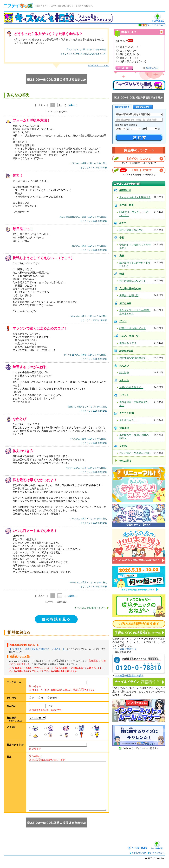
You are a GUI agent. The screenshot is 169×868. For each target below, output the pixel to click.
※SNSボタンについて (98, 65)
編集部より (125, 190)
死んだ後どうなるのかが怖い (135, 453)
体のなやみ (125, 303)
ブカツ (123, 321)
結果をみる (152, 68)
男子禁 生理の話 (129, 296)
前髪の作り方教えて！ (131, 387)
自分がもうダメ (128, 343)
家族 (122, 256)
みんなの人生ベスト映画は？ (135, 197)
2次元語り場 (126, 351)
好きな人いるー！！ (131, 47)
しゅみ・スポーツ (129, 336)
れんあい (124, 366)
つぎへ (71, 105)
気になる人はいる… (131, 54)
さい (50, 706)
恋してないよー (128, 51)
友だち (123, 223)
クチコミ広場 (127, 413)
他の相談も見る (56, 619)
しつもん (124, 395)
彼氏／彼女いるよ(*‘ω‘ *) (133, 61)
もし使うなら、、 (129, 420)
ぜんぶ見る (125, 461)
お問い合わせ (139, 860)
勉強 (122, 274)
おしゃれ (124, 380)
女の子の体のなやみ (130, 288)
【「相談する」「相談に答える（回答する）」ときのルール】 (38, 649)
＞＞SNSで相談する (126, 649)
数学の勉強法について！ (133, 281)
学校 (122, 238)
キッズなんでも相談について (139, 85)
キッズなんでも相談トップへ (90, 608)
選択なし (55, 698)
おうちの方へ (157, 860)
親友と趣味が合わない (131, 230)
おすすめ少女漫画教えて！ (134, 358)
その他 (123, 446)
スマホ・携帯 (127, 205)
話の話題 (124, 373)
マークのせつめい (156, 25)
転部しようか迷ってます (133, 328)
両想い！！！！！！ (131, 58)
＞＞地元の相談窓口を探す (129, 676)
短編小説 (124, 428)
